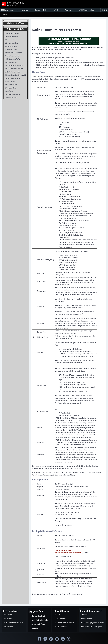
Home (5, 14)
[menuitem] (5, 10)
